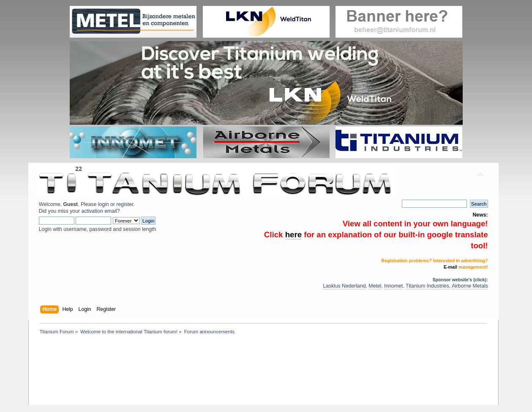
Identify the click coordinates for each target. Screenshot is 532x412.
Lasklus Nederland (344, 286)
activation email (99, 211)
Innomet (393, 286)
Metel (375, 286)
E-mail (450, 267)
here (293, 235)
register (125, 204)
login (104, 204)
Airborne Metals (470, 286)
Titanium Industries (427, 286)
